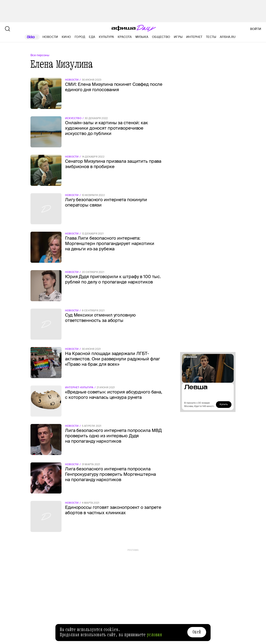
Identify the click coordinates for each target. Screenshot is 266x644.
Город (80, 37)
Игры (178, 37)
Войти (256, 29)
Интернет (194, 37)
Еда (92, 37)
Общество (161, 37)
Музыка (142, 37)
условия (154, 635)
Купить (224, 404)
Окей (197, 632)
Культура (106, 37)
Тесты (211, 37)
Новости (50, 37)
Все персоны (40, 55)
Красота (125, 37)
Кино (66, 37)
